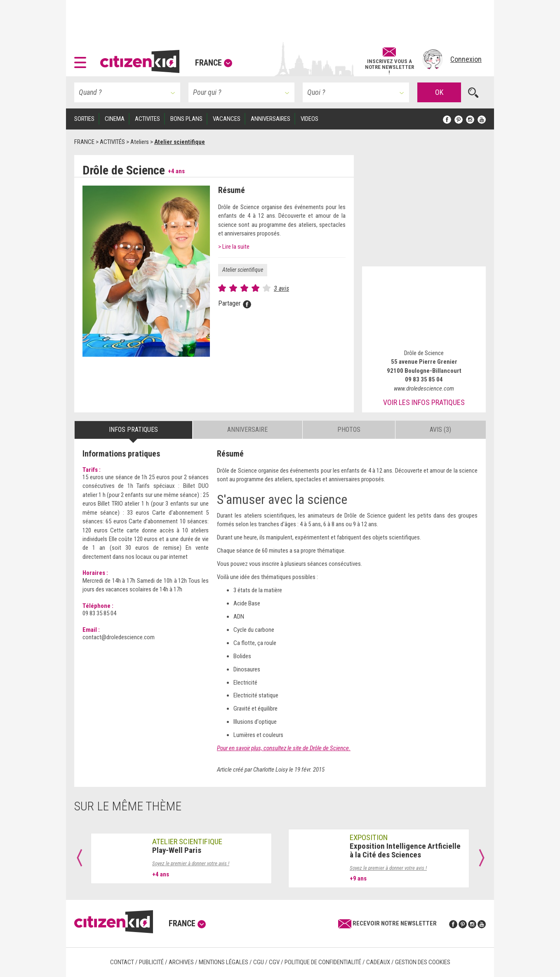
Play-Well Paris (177, 850)
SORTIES (84, 119)
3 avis (281, 288)
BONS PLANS (186, 119)
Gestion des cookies (423, 962)
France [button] (214, 63)
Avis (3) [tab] (440, 430)
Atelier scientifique (243, 270)
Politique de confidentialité (323, 962)
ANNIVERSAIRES (271, 119)
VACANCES (227, 119)
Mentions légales (224, 962)
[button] (82, 59)
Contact (122, 962)
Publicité (151, 962)
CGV (274, 962)
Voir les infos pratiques (424, 402)
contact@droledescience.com (119, 637)
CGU (259, 962)
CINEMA (115, 119)
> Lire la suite (234, 247)
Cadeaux (378, 962)
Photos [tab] (349, 430)
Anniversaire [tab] (247, 430)
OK (439, 92)
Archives (181, 962)
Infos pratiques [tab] (133, 430)
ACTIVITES (147, 119)
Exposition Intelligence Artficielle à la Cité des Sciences (405, 850)
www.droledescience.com (424, 388)
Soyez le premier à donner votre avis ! (191, 863)
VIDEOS (309, 119)
